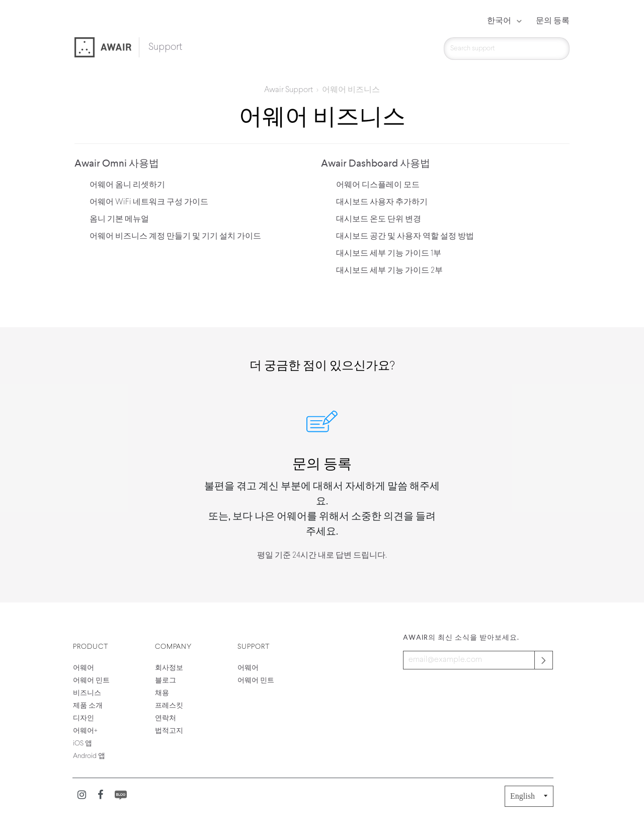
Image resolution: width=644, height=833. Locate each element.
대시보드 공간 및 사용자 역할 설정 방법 (405, 237)
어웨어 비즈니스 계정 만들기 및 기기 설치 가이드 (175, 237)
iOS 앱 (83, 744)
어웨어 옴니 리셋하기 (127, 185)
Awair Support (289, 90)
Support (165, 47)
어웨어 (84, 668)
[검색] (507, 49)
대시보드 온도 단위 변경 (379, 219)
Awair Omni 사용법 (117, 164)
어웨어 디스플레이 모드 (378, 185)
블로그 (166, 681)
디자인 (84, 718)
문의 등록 (553, 21)
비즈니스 (87, 693)
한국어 (500, 21)
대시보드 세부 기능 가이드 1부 (389, 254)
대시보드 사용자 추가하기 (382, 202)
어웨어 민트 (91, 681)
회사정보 (169, 668)
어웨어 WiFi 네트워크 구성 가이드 (149, 202)
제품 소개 (88, 706)
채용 (162, 693)
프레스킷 (169, 706)
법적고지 (169, 731)
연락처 (166, 718)
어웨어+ (85, 731)
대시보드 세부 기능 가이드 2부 (389, 271)
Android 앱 (89, 756)
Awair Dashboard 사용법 (376, 164)
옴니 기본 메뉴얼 (119, 219)
